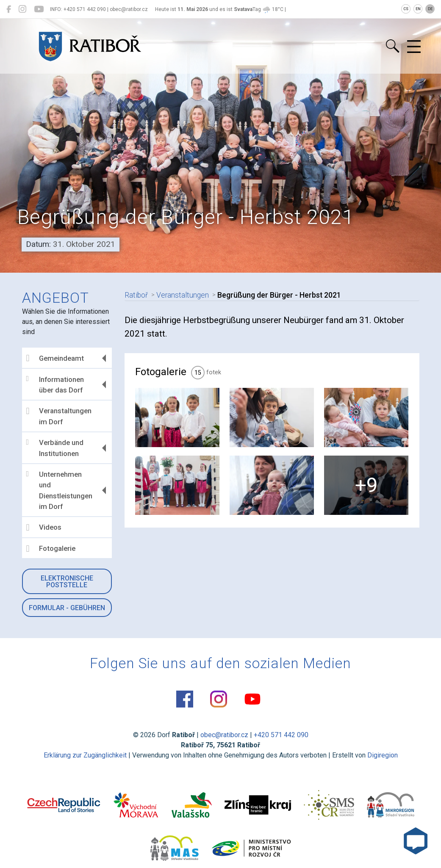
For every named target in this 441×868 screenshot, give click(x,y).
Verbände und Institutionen (55, 448)
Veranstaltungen (183, 295)
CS (406, 9)
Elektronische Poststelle (67, 582)
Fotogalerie (51, 549)
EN (418, 9)
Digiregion (383, 755)
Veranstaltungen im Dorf (59, 416)
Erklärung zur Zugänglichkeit (85, 755)
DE (430, 9)
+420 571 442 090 (281, 735)
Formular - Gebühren (67, 608)
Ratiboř (136, 295)
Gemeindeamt (56, 358)
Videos (44, 528)
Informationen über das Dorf (55, 384)
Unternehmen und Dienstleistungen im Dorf (60, 490)
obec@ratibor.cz (224, 735)
